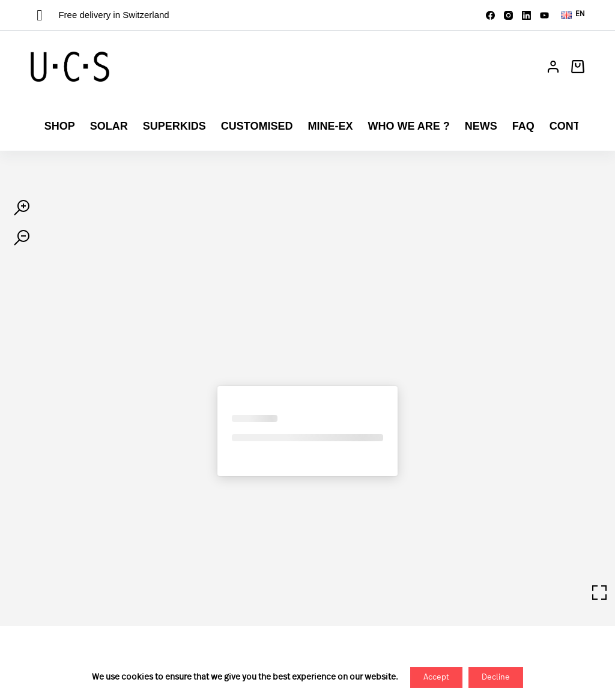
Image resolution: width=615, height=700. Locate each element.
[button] (573, 15)
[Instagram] (508, 15)
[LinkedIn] (526, 15)
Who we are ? (408, 126)
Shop (60, 126)
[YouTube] (544, 15)
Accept (436, 677)
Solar (109, 126)
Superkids (174, 126)
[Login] (553, 67)
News (481, 126)
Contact (576, 126)
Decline (496, 677)
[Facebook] (490, 15)
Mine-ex (330, 126)
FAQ (523, 126)
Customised (257, 126)
